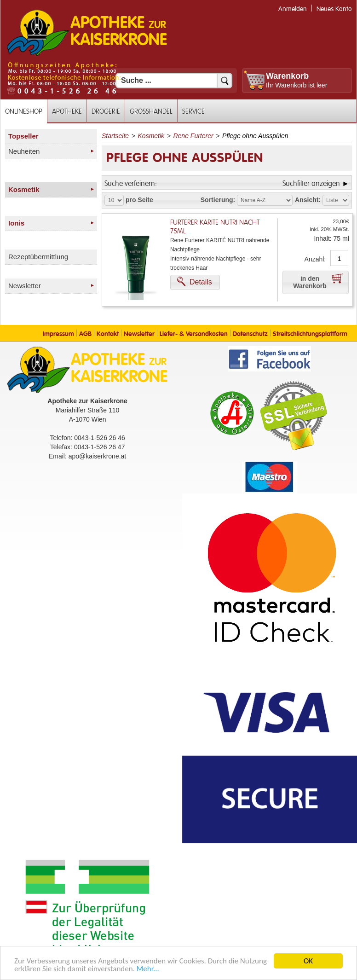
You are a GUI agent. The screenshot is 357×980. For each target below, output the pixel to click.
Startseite (115, 136)
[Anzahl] (339, 259)
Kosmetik (151, 136)
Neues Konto (334, 9)
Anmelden (293, 9)
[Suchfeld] (174, 81)
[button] (195, 282)
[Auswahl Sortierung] (265, 200)
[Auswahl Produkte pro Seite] (114, 200)
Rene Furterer (193, 136)
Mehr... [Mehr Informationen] (148, 969)
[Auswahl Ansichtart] (336, 200)
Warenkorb (287, 76)
